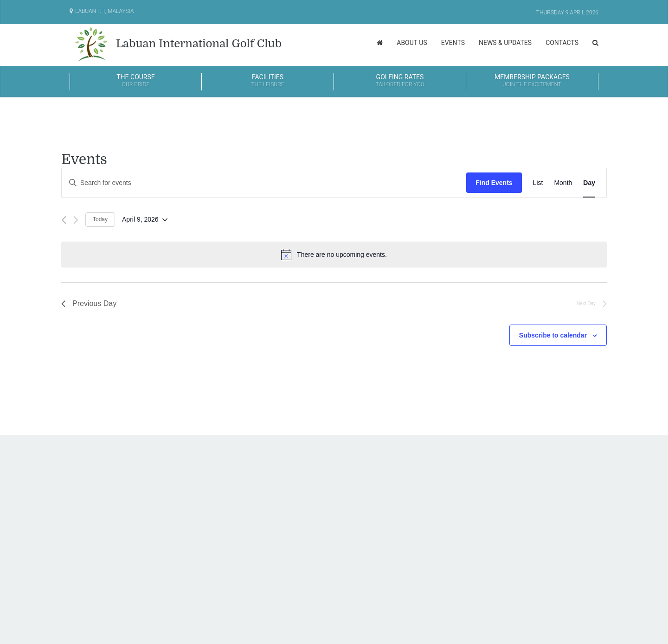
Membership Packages (532, 81)
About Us (412, 43)
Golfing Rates (400, 81)
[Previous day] (64, 220)
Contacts (562, 43)
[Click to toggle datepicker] (145, 220)
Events (453, 43)
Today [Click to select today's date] (100, 219)
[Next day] (76, 220)
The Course (136, 81)
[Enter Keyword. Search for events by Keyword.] (264, 183)
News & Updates (505, 43)
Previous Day (89, 303)
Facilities (268, 81)
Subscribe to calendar (553, 335)
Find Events (494, 183)
